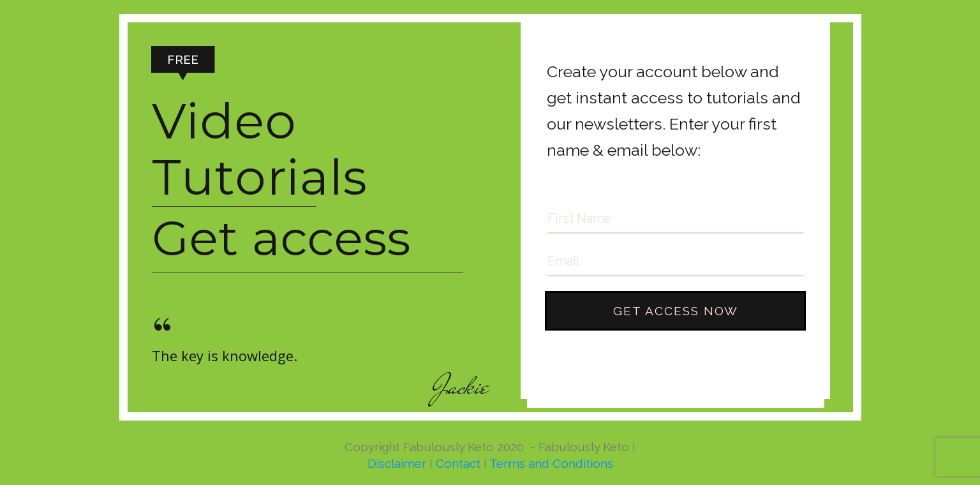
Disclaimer (397, 463)
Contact (458, 463)
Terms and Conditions (551, 463)
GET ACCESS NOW (676, 311)
